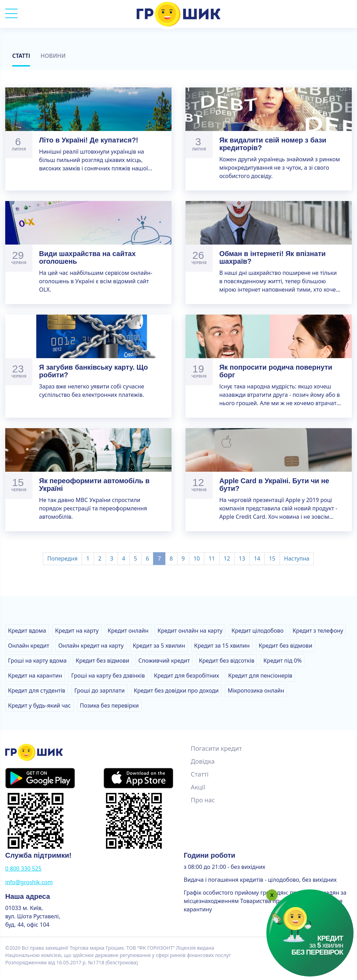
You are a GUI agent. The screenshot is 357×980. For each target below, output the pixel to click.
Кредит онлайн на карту (190, 631)
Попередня (63, 558)
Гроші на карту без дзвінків (108, 676)
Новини (53, 56)
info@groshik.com (29, 882)
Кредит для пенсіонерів (260, 676)
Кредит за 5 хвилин (159, 646)
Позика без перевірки (109, 705)
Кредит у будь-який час (39, 705)
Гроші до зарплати (100, 690)
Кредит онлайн (128, 631)
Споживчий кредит (164, 661)
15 (272, 558)
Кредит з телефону (318, 631)
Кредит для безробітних (186, 676)
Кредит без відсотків (226, 661)
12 (227, 558)
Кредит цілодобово (257, 631)
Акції (198, 787)
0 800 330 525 (23, 869)
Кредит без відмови (286, 646)
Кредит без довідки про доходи (176, 690)
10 (197, 558)
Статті (21, 56)
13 (242, 558)
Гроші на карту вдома (37, 661)
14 (257, 558)
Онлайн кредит (29, 646)
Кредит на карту (77, 631)
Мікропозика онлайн (256, 690)
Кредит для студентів (37, 690)
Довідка (203, 761)
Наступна (297, 558)
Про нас (203, 800)
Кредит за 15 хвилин (222, 646)
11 (212, 558)
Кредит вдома (27, 631)
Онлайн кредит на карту (91, 646)
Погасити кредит (216, 748)
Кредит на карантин (35, 676)
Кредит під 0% (282, 661)
